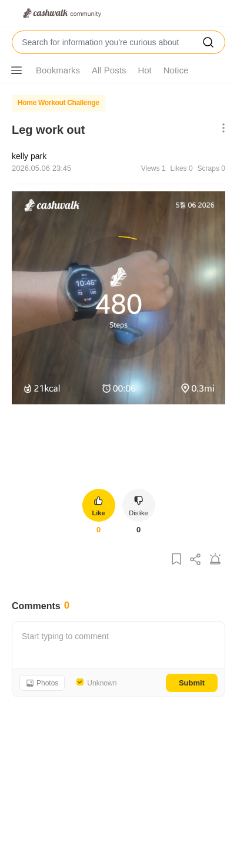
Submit (192, 683)
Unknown (102, 683)
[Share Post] (196, 560)
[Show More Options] (16, 70)
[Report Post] (215, 560)
